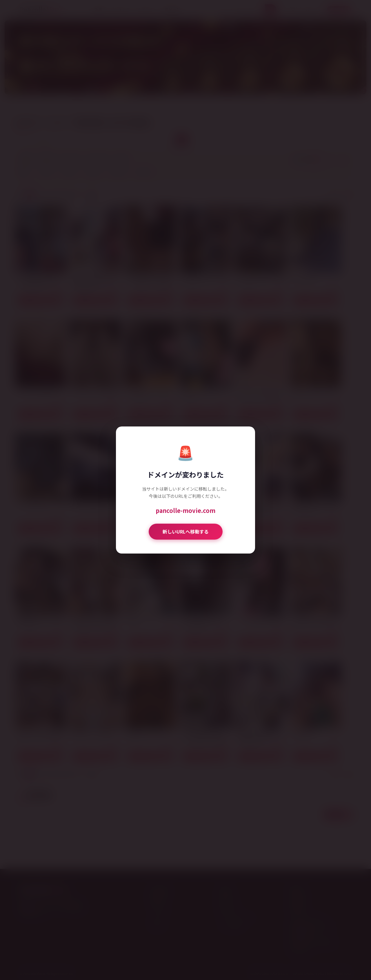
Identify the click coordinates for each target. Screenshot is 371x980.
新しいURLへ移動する (186, 531)
